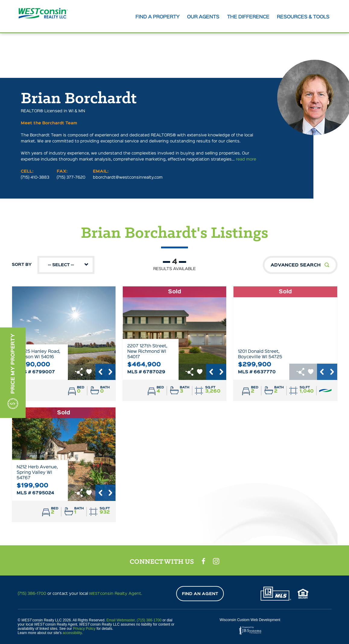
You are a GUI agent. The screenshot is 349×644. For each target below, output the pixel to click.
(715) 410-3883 (35, 178)
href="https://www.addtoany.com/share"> (79, 372)
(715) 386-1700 (32, 594)
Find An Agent (200, 594)
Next (111, 372)
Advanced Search (296, 266)
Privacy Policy (84, 629)
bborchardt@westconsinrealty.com (128, 178)
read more (246, 160)
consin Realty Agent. (116, 594)
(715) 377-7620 (71, 178)
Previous (100, 372)
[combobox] (66, 266)
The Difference (249, 17)
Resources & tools (303, 17)
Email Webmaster (121, 620)
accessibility (72, 633)
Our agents (204, 17)
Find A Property (159, 17)
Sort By (53, 266)
